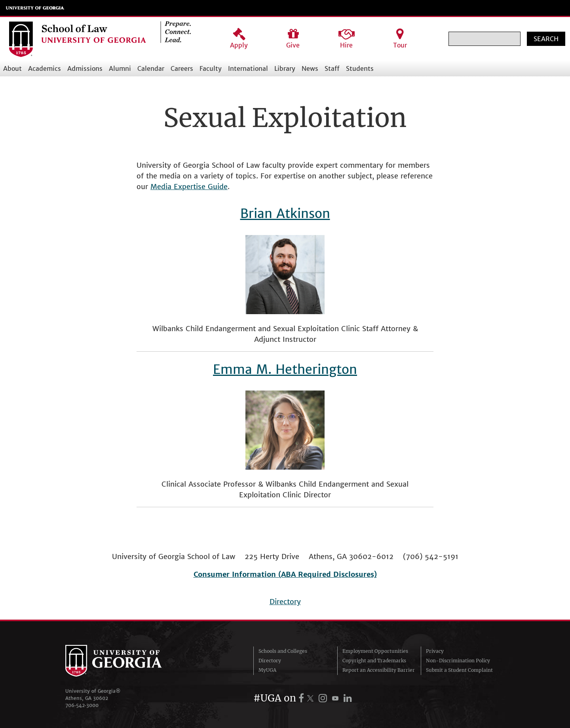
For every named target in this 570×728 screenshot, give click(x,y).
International (248, 68)
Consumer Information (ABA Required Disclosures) (285, 574)
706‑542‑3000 (82, 705)
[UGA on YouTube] (336, 698)
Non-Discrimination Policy (458, 661)
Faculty (211, 68)
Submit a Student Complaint (459, 670)
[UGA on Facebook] (302, 698)
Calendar (151, 68)
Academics (45, 68)
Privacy (435, 651)
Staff (332, 68)
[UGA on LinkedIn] (348, 698)
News (310, 68)
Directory (285, 602)
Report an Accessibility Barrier (379, 670)
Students (360, 68)
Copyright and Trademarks (374, 661)
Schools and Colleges (283, 651)
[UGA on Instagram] (324, 698)
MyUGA (267, 670)
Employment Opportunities (375, 651)
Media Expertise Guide (189, 187)
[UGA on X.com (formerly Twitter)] (312, 698)
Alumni (120, 68)
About (12, 68)
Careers (182, 68)
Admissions (85, 68)
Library (285, 68)
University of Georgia (35, 8)
